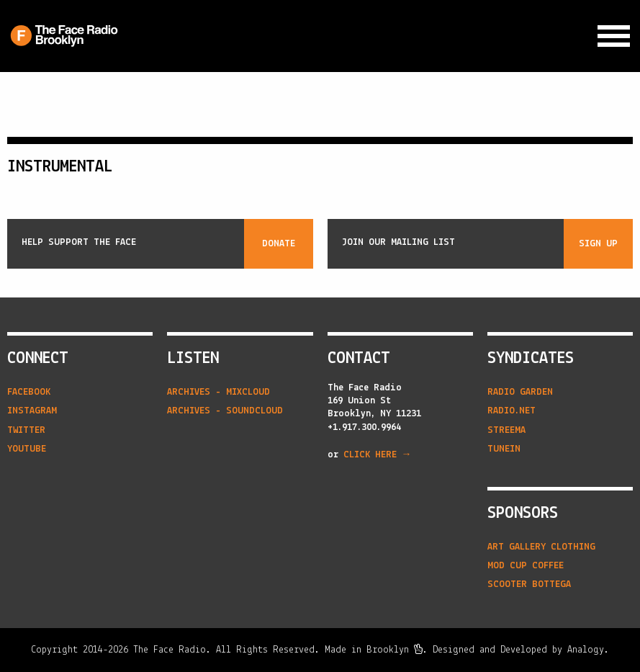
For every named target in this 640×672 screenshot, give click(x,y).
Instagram (32, 411)
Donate (279, 244)
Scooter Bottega (529, 584)
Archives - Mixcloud (218, 392)
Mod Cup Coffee (526, 566)
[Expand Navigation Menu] (614, 36)
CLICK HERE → (378, 455)
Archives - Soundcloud (225, 411)
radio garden (520, 392)
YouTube (27, 449)
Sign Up (598, 244)
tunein (504, 449)
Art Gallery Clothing (541, 547)
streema (506, 430)
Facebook (29, 392)
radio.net (511, 411)
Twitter (26, 430)
